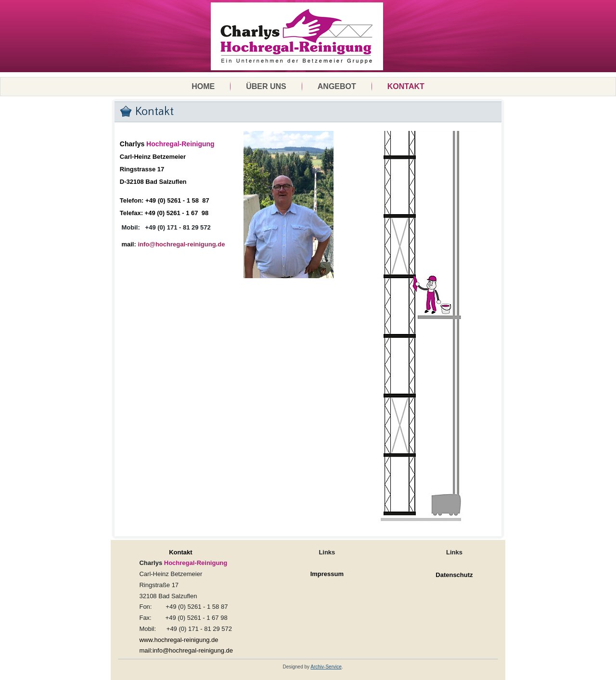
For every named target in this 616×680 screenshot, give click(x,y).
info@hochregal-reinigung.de (181, 244)
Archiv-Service (326, 667)
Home (203, 86)
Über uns (266, 86)
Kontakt (406, 86)
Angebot (337, 86)
